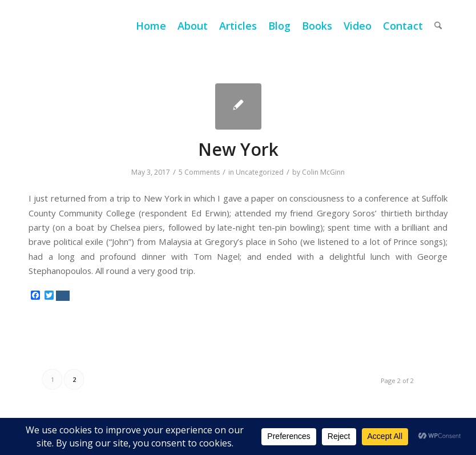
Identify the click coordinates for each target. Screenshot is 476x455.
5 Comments (199, 172)
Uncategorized (260, 172)
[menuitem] (151, 26)
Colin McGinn (323, 172)
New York (238, 149)
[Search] (438, 26)
